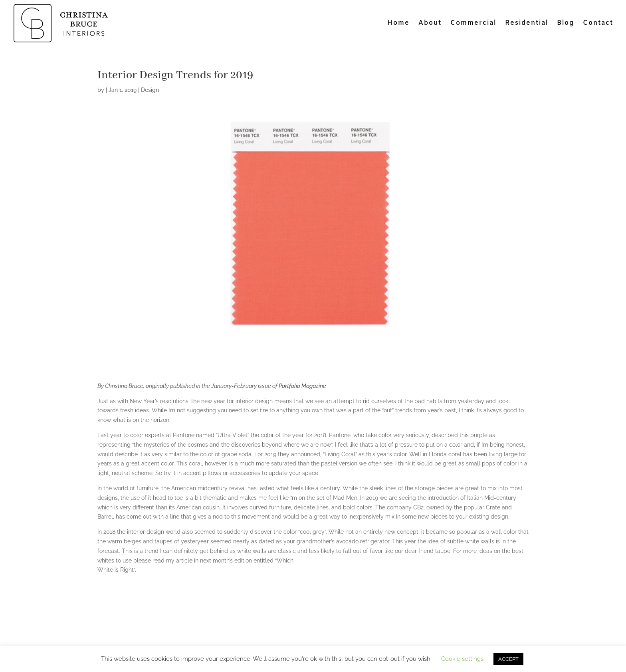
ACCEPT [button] (508, 659)
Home (398, 24)
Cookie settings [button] (462, 659)
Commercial (473, 24)
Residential (527, 24)
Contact (598, 24)
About (430, 24)
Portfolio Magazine (303, 386)
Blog (566, 24)
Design (150, 90)
